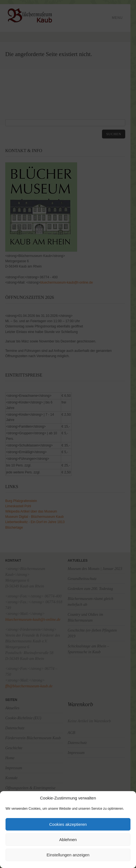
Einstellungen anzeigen (68, 855)
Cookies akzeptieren (68, 824)
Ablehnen (68, 840)
